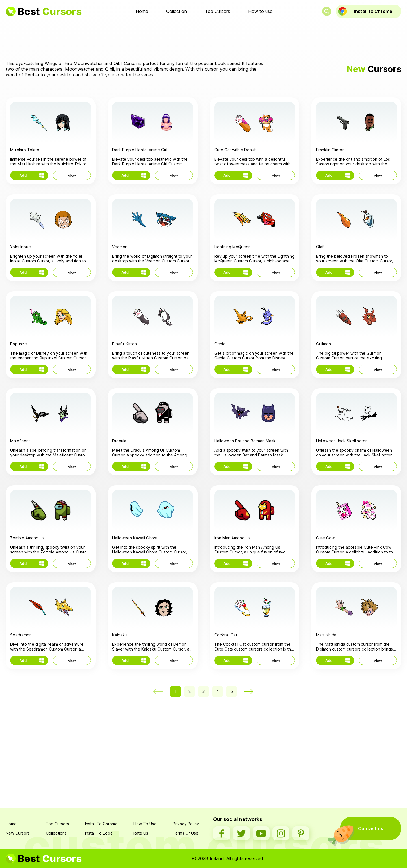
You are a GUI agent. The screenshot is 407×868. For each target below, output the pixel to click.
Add (23, 175)
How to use (260, 11)
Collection (177, 11)
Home (142, 11)
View (72, 175)
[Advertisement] (203, 39)
